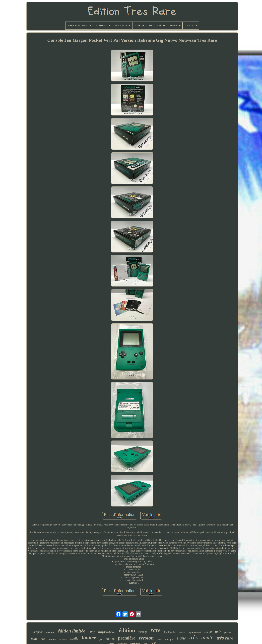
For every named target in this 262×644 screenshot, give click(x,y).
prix (43, 639)
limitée (89, 638)
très (194, 637)
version (146, 638)
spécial (170, 631)
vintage (143, 632)
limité (207, 637)
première (127, 638)
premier (227, 632)
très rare (225, 638)
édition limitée (72, 631)
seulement (63, 640)
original (38, 632)
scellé (74, 638)
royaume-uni (195, 632)
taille (34, 639)
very (92, 631)
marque (169, 639)
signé (181, 638)
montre (52, 639)
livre (208, 631)
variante (50, 632)
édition (127, 630)
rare (155, 630)
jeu (101, 639)
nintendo (182, 633)
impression (107, 631)
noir (218, 632)
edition (110, 639)
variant (159, 640)
